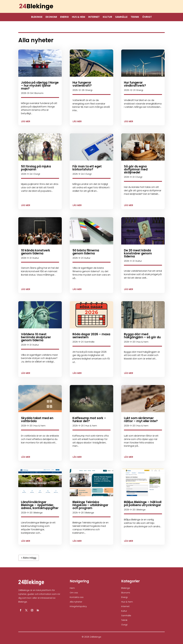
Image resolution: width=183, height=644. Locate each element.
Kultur (107, 17)
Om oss (74, 593)
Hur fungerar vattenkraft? (82, 84)
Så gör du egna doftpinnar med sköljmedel (136, 169)
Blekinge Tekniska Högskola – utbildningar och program (90, 505)
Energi (64, 17)
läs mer (26, 121)
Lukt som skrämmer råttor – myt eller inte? (141, 420)
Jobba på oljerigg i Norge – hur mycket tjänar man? (40, 85)
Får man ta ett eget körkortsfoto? (87, 168)
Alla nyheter (76, 602)
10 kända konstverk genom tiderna (36, 252)
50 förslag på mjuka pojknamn (36, 168)
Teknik (135, 17)
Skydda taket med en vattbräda (37, 420)
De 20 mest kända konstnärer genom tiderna (138, 253)
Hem (72, 588)
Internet (94, 17)
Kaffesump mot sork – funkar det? (89, 420)
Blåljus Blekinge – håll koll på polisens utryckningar (143, 503)
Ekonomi (51, 17)
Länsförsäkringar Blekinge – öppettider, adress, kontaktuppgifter (40, 505)
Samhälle (121, 17)
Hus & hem (78, 17)
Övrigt (147, 17)
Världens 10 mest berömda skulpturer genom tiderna (36, 337)
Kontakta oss (77, 597)
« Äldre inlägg (29, 558)
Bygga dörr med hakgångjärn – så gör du (142, 336)
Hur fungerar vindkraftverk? (135, 84)
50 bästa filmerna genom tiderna (86, 252)
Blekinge (37, 17)
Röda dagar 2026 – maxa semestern (91, 336)
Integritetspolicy (78, 606)
